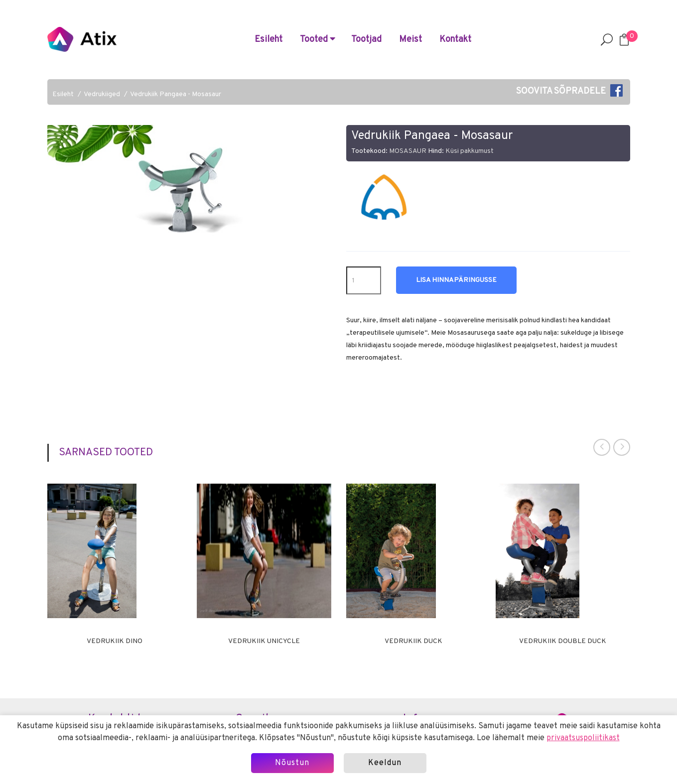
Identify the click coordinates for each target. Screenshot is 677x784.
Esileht (269, 40)
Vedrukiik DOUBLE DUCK (563, 642)
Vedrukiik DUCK (413, 642)
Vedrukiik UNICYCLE (264, 642)
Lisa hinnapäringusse (456, 280)
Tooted (318, 40)
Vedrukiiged (102, 94)
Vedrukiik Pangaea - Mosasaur (176, 94)
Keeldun (385, 763)
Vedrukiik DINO (115, 642)
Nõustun (292, 763)
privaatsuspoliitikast (583, 738)
